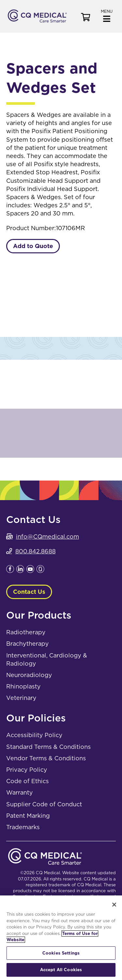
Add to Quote (33, 246)
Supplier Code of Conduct (44, 804)
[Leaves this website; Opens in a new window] (10, 571)
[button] (107, 15)
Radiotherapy (26, 632)
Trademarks (23, 827)
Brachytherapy (27, 644)
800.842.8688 (35, 551)
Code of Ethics (27, 781)
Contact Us (29, 592)
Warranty (20, 792)
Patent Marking (28, 816)
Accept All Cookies (61, 970)
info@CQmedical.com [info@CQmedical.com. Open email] (47, 537)
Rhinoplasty (23, 686)
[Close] (114, 905)
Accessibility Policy (34, 735)
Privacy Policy (27, 770)
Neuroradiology (29, 675)
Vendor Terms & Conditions (46, 758)
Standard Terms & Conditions (48, 747)
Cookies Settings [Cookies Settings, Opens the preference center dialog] (61, 953)
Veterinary (21, 698)
